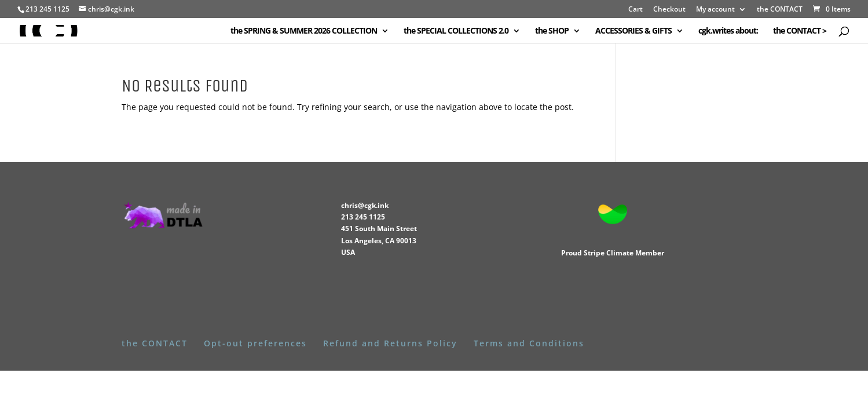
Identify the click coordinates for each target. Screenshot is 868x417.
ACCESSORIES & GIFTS (633, 31)
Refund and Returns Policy (390, 343)
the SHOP (552, 31)
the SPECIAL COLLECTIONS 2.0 (456, 31)
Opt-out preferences (255, 343)
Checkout (669, 10)
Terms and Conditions (529, 343)
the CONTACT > (800, 31)
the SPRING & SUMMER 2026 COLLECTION (304, 31)
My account (715, 10)
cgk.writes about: (728, 31)
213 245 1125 (363, 217)
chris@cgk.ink (365, 205)
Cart (636, 10)
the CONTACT (780, 10)
